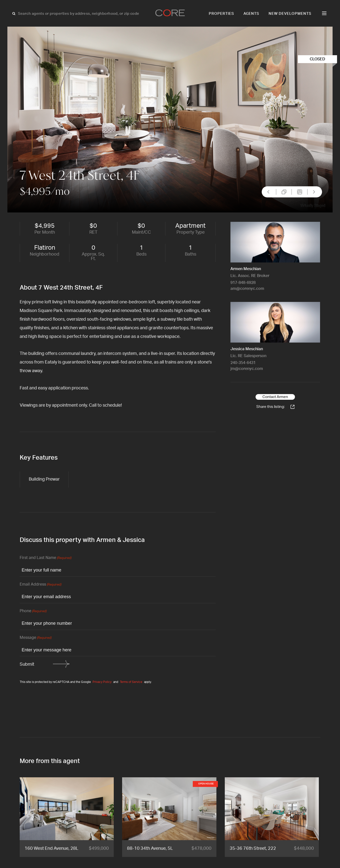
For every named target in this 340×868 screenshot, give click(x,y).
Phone (33, 611)
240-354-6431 (243, 363)
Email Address (40, 585)
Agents (251, 14)
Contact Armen (275, 397)
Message (36, 638)
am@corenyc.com (247, 289)
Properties (221, 14)
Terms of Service (131, 682)
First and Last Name (46, 558)
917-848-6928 (243, 283)
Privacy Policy (102, 682)
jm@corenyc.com (247, 369)
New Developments (290, 14)
